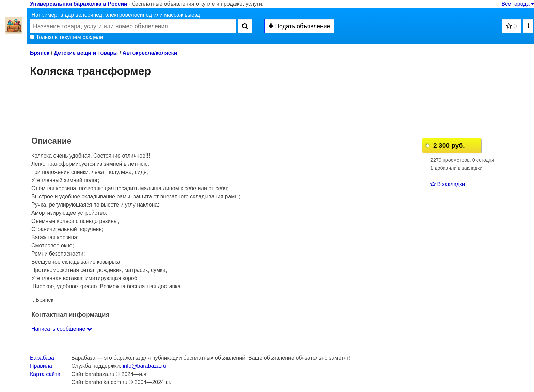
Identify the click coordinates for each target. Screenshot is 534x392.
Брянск (40, 53)
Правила (41, 366)
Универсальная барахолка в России (79, 4)
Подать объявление (300, 26)
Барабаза (42, 358)
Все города (518, 4)
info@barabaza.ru (144, 366)
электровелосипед (129, 15)
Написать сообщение (62, 329)
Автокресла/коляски (150, 53)
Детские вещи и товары (86, 53)
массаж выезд (182, 15)
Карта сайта (45, 374)
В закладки (448, 184)
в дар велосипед (81, 15)
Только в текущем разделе (67, 37)
